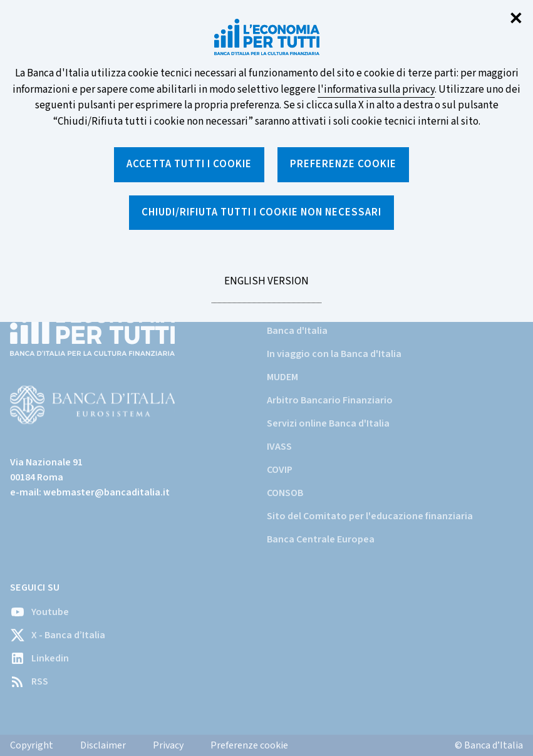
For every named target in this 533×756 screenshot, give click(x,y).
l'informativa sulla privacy (376, 90)
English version (266, 288)
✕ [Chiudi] (516, 19)
